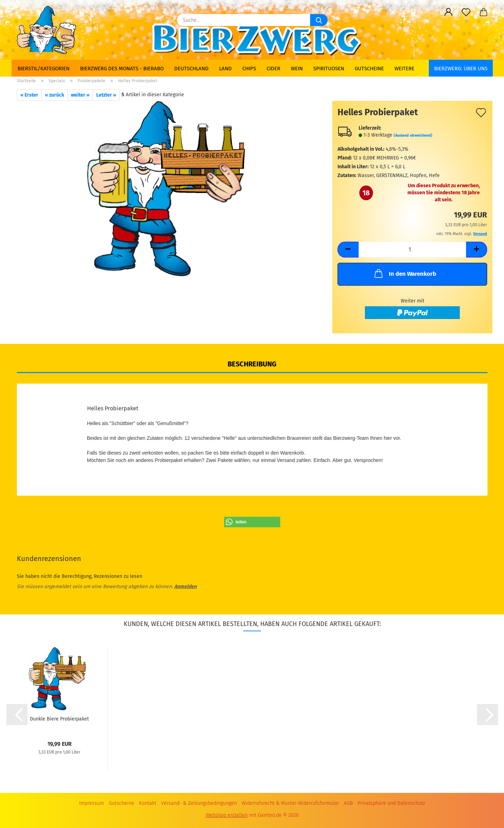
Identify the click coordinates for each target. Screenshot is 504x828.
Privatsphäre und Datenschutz (391, 803)
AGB (348, 803)
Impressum (91, 803)
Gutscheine (369, 69)
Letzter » (106, 95)
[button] (449, 12)
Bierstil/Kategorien (44, 69)
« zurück (55, 95)
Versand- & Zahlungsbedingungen (199, 803)
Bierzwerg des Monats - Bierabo (122, 69)
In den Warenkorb (405, 273)
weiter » (80, 95)
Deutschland (191, 69)
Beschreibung (252, 364)
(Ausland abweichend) (413, 135)
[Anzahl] (413, 250)
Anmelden (185, 586)
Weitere (404, 69)
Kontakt (148, 803)
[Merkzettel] (466, 12)
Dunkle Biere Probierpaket (59, 719)
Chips (249, 69)
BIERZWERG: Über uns (461, 69)
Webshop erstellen (227, 815)
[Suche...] (319, 20)
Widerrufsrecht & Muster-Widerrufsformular (290, 803)
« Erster (29, 95)
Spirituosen (329, 69)
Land (225, 69)
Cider (273, 69)
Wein (297, 69)
